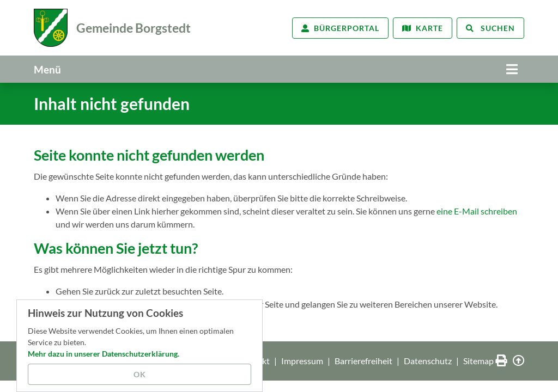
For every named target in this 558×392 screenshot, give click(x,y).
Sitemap (478, 361)
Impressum (302, 361)
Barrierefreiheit (363, 361)
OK (140, 374)
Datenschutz (428, 361)
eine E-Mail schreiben (477, 211)
